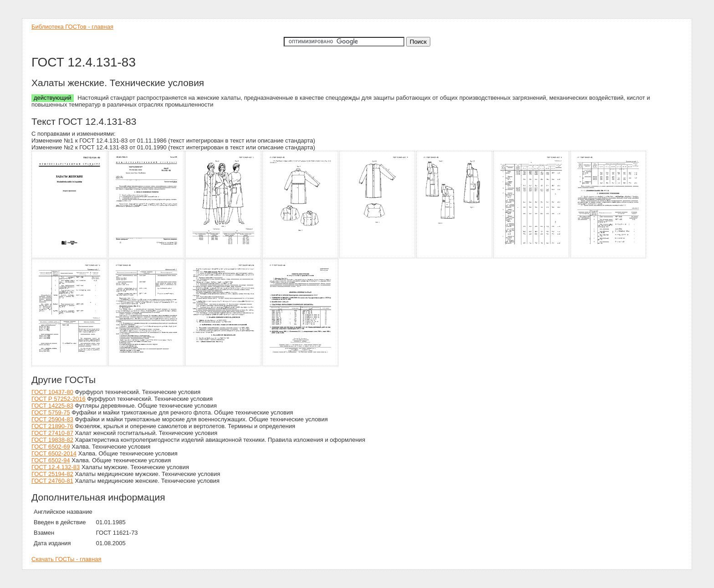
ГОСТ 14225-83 (52, 406)
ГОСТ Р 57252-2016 (59, 399)
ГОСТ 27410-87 (52, 433)
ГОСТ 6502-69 (51, 447)
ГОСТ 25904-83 (52, 419)
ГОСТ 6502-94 (51, 460)
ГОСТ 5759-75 (51, 412)
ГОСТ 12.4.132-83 (56, 467)
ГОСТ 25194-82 (52, 474)
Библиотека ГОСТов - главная (72, 27)
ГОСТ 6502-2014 (54, 453)
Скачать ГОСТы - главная (66, 559)
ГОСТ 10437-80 (52, 392)
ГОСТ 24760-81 (52, 481)
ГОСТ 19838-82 (52, 440)
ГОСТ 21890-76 (52, 426)
